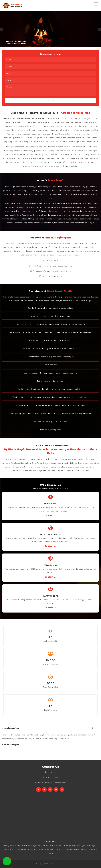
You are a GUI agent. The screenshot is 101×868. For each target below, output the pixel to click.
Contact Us (51, 515)
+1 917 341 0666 (52, 778)
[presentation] (92, 727)
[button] (7, 861)
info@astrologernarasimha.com (52, 783)
